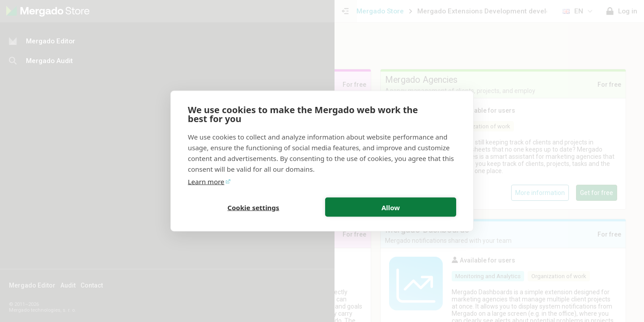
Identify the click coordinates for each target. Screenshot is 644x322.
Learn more (206, 182)
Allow (391, 207)
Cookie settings (254, 207)
